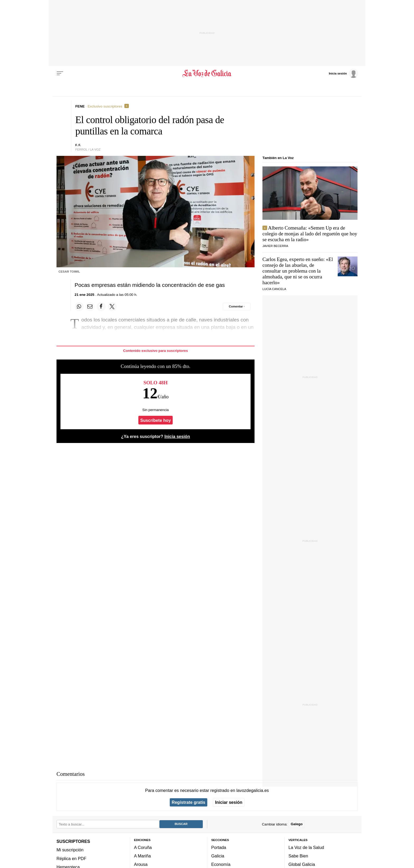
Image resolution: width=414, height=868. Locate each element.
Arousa (141, 864)
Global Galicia (302, 864)
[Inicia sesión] (343, 73)
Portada (219, 847)
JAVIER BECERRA (275, 246)
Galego (297, 824)
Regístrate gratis (188, 802)
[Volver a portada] (207, 73)
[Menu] (60, 73)
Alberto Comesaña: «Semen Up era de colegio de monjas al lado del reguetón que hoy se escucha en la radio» (310, 234)
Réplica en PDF (71, 858)
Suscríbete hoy (156, 420)
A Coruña (143, 847)
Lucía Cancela (274, 289)
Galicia (218, 856)
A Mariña (143, 856)
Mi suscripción (70, 850)
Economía (221, 864)
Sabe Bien (298, 856)
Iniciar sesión (229, 802)
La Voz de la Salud (306, 847)
